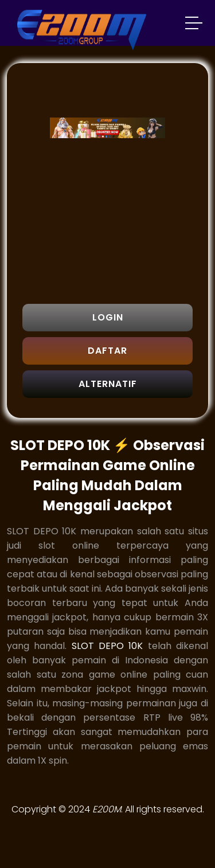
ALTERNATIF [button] (108, 384)
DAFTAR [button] (107, 351)
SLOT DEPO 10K (107, 646)
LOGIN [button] (108, 317)
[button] (194, 25)
